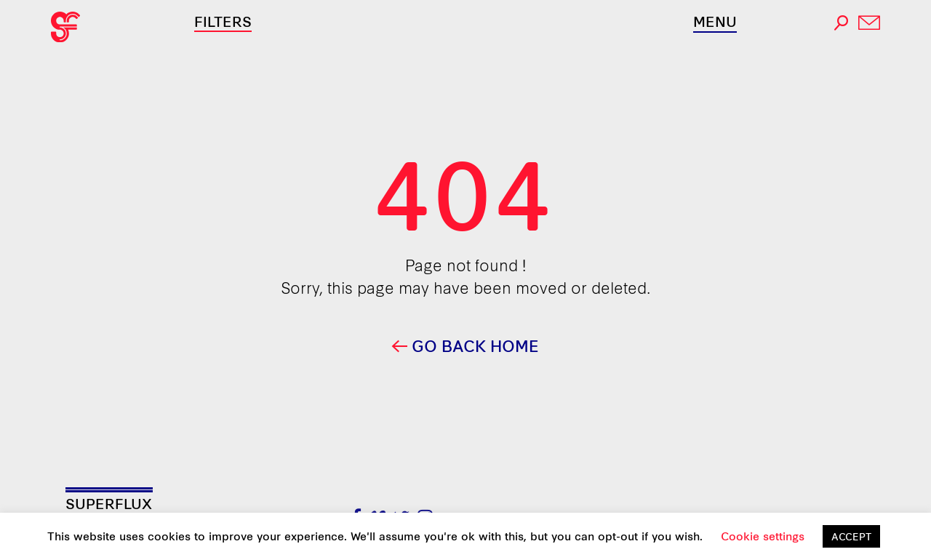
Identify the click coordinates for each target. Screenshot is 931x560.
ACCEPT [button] (851, 536)
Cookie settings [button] (763, 536)
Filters (223, 21)
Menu (715, 21)
